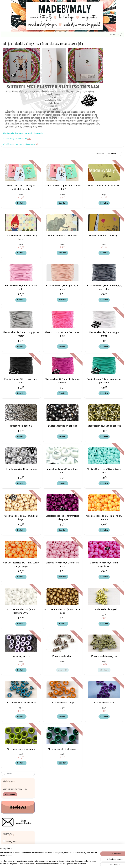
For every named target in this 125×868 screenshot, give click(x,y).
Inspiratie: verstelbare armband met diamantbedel (18, 268)
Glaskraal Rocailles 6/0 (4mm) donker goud (80, 606)
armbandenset (51, 805)
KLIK (65, 125)
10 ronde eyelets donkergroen (80, 756)
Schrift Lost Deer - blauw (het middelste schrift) (51, 175)
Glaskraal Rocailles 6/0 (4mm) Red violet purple (80, 509)
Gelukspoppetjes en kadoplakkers (14, 360)
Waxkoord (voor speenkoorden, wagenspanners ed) (18, 550)
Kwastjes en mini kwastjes (16, 421)
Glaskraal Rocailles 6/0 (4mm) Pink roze (80, 555)
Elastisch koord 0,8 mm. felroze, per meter (80, 322)
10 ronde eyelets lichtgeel (110, 606)
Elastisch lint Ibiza (13, 351)
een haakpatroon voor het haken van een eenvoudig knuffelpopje (18, 228)
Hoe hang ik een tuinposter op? (20, 273)
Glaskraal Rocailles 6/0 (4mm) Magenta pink (110, 555)
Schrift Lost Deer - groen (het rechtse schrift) (80, 175)
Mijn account (116, 34)
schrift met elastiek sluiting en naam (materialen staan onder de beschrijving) (20, 253)
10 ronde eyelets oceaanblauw (51, 706)
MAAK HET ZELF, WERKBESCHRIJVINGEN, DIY (19, 137)
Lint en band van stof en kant (17, 433)
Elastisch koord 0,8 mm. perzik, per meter (80, 275)
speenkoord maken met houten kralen (20, 166)
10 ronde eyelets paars (110, 704)
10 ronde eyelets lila (51, 654)
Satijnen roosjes (12, 489)
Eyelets (9, 355)
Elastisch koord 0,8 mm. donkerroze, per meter (80, 368)
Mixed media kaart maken (18, 259)
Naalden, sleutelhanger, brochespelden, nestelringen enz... (17, 458)
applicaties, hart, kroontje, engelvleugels (16, 305)
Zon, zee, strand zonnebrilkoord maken (17, 189)
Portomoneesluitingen (14, 472)
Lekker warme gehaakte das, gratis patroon (19, 245)
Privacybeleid (92, 802)
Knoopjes (9, 398)
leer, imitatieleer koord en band (18, 425)
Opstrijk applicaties (13, 464)
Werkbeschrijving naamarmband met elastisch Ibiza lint (19, 219)
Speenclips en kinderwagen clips (19, 514)
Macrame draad (12, 437)
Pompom (9, 468)
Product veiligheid (94, 807)
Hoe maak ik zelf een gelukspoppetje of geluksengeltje (16, 173)
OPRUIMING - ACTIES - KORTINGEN (16, 129)
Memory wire (11, 441)
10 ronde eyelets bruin (80, 654)
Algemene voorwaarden (96, 797)
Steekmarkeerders (13, 518)
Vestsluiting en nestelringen (17, 537)
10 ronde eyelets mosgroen (110, 656)
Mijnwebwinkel (88, 864)
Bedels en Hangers (13, 310)
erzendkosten (93, 794)
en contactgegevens (18, 807)
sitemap (54, 864)
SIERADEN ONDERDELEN (18, 508)
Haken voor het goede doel (16, 558)
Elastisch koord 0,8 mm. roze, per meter (51, 275)
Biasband (9, 318)
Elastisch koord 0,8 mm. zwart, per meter (51, 368)
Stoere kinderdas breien (17, 240)
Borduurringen (12, 331)
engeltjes (59, 791)
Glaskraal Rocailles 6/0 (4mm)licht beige (51, 509)
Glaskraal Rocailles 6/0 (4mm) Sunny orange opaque (51, 557)
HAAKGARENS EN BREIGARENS (14, 366)
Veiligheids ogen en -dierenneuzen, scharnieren (16, 531)
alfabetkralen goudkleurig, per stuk (110, 415)
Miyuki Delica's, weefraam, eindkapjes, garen (17, 447)
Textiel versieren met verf (16, 522)
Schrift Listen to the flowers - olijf (110, 175)
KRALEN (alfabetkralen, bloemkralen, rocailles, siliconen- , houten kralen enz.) (18, 415)
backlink (9, 562)
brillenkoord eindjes (14, 343)
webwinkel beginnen (67, 864)
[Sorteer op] (101, 140)
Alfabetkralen (11, 300)
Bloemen (9, 326)
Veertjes (9, 526)
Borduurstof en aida (13, 335)
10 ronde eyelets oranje (80, 704)
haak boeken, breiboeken (16, 376)
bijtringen (10, 322)
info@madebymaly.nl (9, 799)
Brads (8, 339)
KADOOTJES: (12, 290)
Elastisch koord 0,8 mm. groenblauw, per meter (110, 368)
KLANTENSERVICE (14, 117)
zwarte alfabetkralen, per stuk (80, 415)
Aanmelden (49, 836)
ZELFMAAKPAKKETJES (16, 284)
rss (58, 864)
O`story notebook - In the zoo (80, 225)
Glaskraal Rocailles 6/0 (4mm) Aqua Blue (110, 462)
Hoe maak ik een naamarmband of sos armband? (20, 204)
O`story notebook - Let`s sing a (110, 225)
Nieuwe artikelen (13, 123)
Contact (90, 791)
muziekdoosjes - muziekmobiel (18, 452)
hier (7, 802)
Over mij (7, 807)
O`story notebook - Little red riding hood (51, 225)
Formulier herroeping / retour (98, 799)
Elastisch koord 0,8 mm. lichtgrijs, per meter (51, 322)
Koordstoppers (12, 409)
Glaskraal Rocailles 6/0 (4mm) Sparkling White (51, 606)
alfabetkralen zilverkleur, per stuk (51, 462)
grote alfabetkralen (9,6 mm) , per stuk (80, 462)
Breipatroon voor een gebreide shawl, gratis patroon (20, 235)
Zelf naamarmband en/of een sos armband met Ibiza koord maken (19, 211)
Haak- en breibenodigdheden (17, 372)
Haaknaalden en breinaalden (17, 380)
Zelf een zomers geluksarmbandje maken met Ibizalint (19, 196)
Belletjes (9, 314)
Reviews (9, 113)
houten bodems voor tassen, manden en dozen (17, 385)
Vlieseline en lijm (13, 545)
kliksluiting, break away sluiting (19, 394)
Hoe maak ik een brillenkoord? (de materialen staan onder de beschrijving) (20, 182)
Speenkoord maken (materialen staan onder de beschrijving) (20, 147)
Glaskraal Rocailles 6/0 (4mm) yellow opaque (110, 509)
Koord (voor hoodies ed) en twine (17, 403)
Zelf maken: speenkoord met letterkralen (19, 160)
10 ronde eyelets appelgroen (51, 756)
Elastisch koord (12, 347)
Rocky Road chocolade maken (20, 263)
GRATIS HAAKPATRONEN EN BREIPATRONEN (19, 278)
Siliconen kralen (12, 501)
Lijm (8, 429)
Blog (8, 567)
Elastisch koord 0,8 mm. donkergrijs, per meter (110, 275)
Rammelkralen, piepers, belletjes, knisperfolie (15, 478)
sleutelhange (71, 789)
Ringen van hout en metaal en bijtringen (17, 484)
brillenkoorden (73, 805)
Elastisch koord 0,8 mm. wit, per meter (110, 322)
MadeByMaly (11, 109)
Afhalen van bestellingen (96, 788)
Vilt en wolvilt (11, 541)
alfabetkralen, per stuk (51, 413)
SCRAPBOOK (12, 497)
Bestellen (51, 191)
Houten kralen (11, 390)
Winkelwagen (10, 62)
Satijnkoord (10, 493)
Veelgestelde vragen (95, 805)
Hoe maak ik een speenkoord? (20, 142)
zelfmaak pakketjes (58, 789)
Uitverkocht (80, 671)
